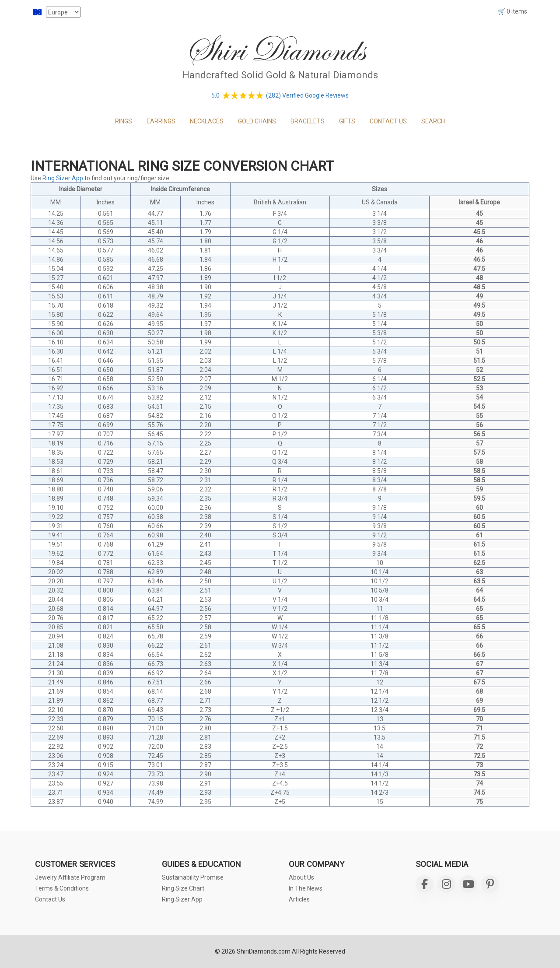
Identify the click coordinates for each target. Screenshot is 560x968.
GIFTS (347, 121)
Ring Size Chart (183, 888)
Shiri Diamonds (275, 50)
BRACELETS (308, 121)
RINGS (124, 121)
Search (433, 121)
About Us (301, 877)
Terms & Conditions (62, 888)
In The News (306, 888)
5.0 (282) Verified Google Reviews (280, 95)
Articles (299, 899)
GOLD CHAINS (257, 121)
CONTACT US (388, 121)
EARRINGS (161, 121)
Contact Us (50, 899)
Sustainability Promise (193, 877)
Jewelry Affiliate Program (70, 877)
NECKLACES (207, 121)
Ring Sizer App (63, 178)
